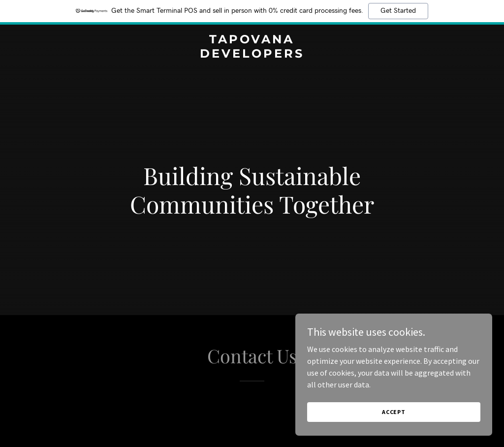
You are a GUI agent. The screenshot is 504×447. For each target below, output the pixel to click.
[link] (252, 55)
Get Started (398, 11)
